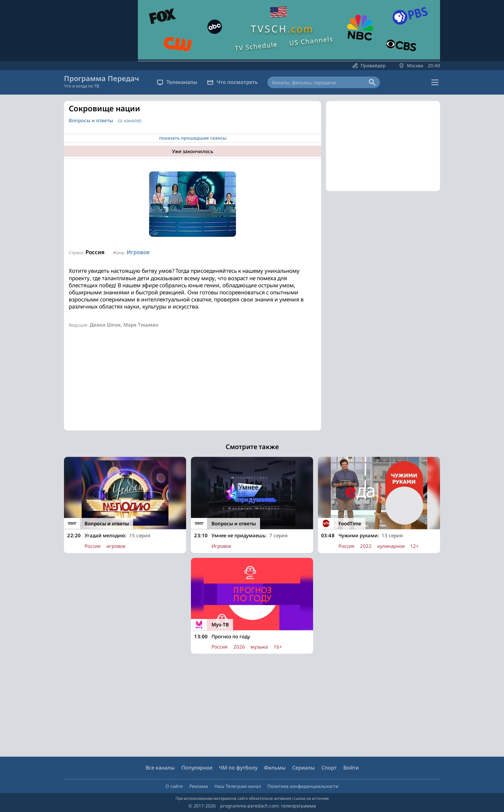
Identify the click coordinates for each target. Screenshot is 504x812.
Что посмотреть (232, 82)
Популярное (197, 768)
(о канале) (130, 120)
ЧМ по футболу (238, 768)
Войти (351, 768)
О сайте (174, 786)
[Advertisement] (193, 385)
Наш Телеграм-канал (238, 786)
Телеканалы (177, 82)
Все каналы (160, 768)
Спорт (329, 768)
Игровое (138, 252)
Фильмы (275, 768)
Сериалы (304, 768)
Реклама (199, 786)
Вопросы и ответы (91, 120)
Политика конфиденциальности (303, 786)
